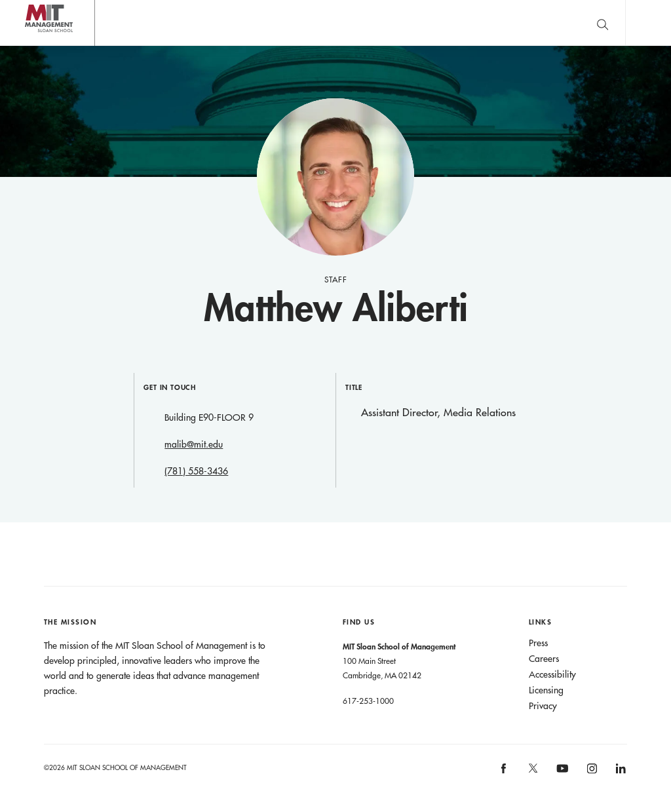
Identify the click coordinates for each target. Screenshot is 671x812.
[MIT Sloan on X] (532, 773)
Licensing (546, 690)
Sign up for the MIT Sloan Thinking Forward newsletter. (428, 23)
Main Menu (648, 23)
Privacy (543, 706)
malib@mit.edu (194, 444)
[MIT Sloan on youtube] (561, 775)
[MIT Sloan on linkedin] (620, 772)
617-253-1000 (368, 701)
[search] (602, 23)
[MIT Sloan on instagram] (591, 772)
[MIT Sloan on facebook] (505, 772)
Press (538, 643)
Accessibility (552, 674)
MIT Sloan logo (33, 46)
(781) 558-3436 (196, 471)
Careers (544, 659)
